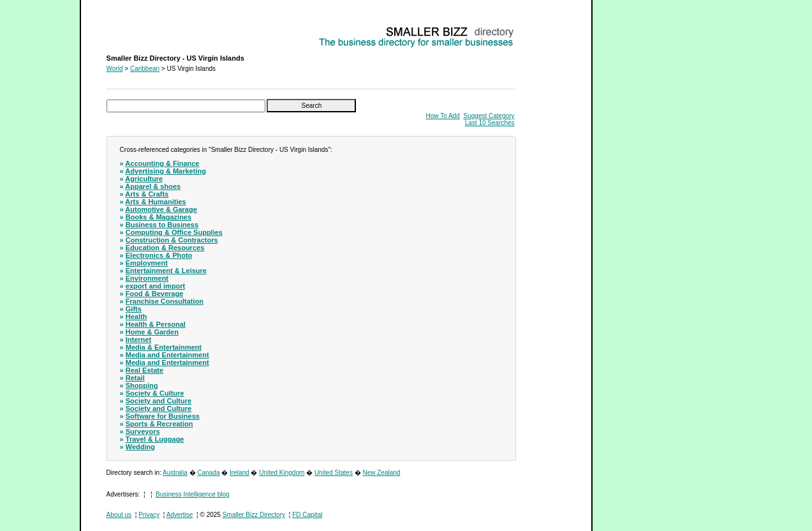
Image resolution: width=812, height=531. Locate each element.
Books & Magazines (159, 217)
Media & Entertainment (164, 347)
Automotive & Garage (161, 209)
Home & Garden (152, 332)
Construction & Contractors (172, 240)
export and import (156, 286)
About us (119, 515)
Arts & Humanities (155, 202)
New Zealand (382, 473)
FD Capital (307, 515)
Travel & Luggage (155, 439)
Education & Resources (165, 248)
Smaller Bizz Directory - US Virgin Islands (165, 29)
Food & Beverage (154, 294)
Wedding (140, 447)
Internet (138, 340)
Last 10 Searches (490, 123)
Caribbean (145, 69)
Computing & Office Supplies (174, 232)
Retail (135, 378)
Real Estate (144, 370)
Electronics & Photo (159, 255)
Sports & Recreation (159, 424)
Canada (208, 473)
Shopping (142, 385)
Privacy (149, 515)
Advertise (180, 515)
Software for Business (163, 416)
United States (334, 473)
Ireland (240, 473)
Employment (147, 263)
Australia (175, 473)
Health (137, 317)
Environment (147, 278)
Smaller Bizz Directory (254, 515)
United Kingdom (282, 473)
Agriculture (144, 179)
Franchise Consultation (165, 301)
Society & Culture (155, 393)
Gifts (134, 309)
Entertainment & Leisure (166, 271)
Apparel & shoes (153, 186)
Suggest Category (489, 116)
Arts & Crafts (147, 194)
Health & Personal (156, 324)
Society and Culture (159, 401)
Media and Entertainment (167, 355)
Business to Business (162, 225)
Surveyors (143, 431)
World (115, 69)
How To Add (443, 116)
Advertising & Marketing (166, 171)
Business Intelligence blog (193, 494)
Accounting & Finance (162, 163)
